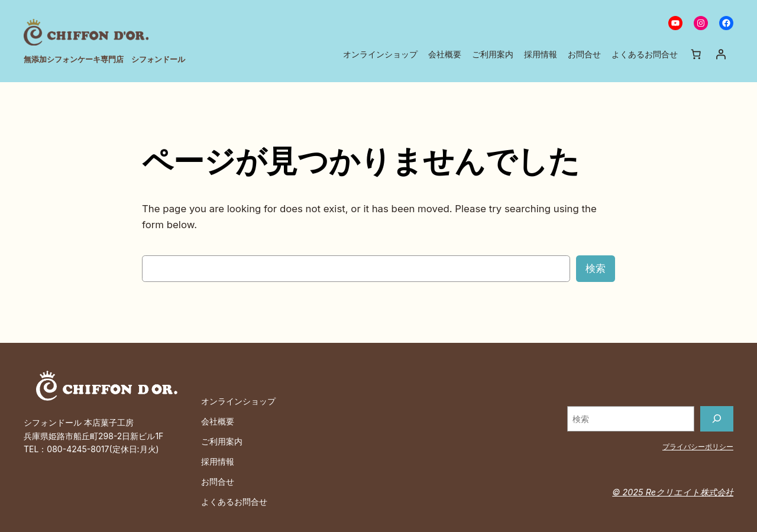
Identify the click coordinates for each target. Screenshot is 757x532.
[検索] (717, 419)
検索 (596, 268)
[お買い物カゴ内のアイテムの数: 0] (696, 54)
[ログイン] (721, 54)
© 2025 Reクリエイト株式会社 (674, 492)
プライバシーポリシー (698, 446)
